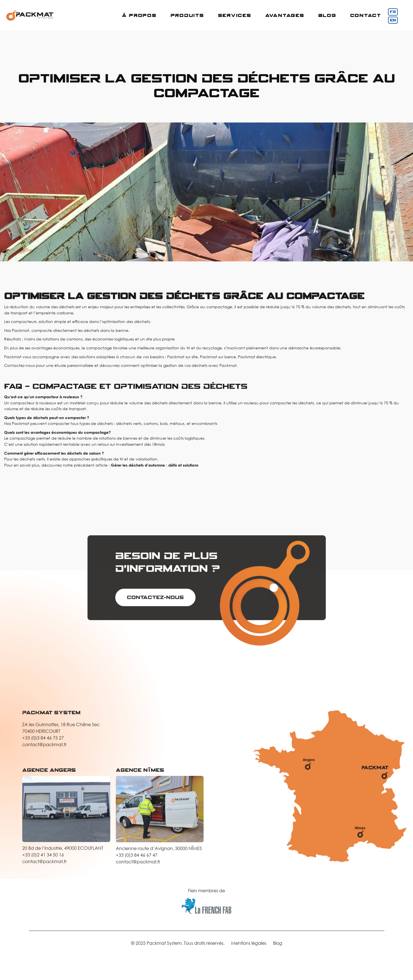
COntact (366, 15)
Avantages (285, 15)
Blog (327, 15)
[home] (30, 15)
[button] (139, 15)
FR (393, 12)
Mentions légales (249, 947)
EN (393, 20)
